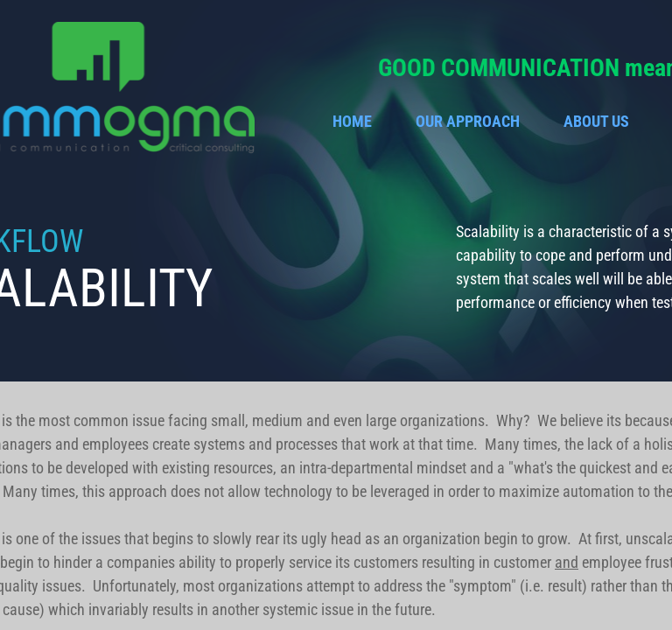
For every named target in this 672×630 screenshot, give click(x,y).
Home (352, 121)
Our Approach (468, 121)
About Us (596, 121)
